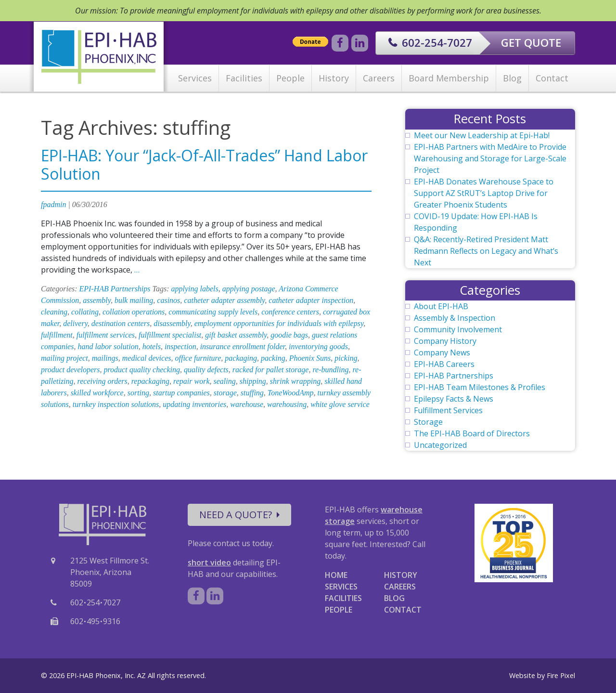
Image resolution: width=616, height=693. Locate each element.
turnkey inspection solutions (116, 404)
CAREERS (400, 587)
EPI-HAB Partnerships (115, 289)
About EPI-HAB (441, 306)
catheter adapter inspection (311, 300)
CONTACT (403, 610)
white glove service (340, 404)
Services (195, 78)
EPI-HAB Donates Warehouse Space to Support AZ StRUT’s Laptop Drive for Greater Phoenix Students (484, 193)
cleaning (54, 312)
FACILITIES (343, 598)
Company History (445, 341)
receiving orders (103, 381)
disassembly (172, 323)
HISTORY (401, 575)
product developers (70, 370)
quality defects (206, 370)
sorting (138, 393)
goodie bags (289, 335)
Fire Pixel (561, 675)
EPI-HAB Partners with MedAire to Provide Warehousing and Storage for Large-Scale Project (490, 158)
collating (85, 312)
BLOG (394, 598)
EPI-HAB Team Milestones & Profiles (480, 387)
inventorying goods (318, 346)
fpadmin (53, 204)
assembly (97, 300)
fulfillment (57, 335)
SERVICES (341, 587)
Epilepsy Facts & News (454, 399)
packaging (241, 358)
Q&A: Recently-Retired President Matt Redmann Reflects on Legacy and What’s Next (486, 251)
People (290, 78)
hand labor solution (108, 346)
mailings (105, 358)
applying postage (249, 289)
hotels (152, 346)
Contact (552, 78)
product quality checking (141, 370)
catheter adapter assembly (224, 300)
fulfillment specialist (170, 335)
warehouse (247, 404)
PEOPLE (339, 610)
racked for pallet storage (271, 370)
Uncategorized (440, 445)
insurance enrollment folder (243, 346)
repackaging (150, 381)
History (334, 78)
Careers (379, 78)
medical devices (147, 358)
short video (209, 562)
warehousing (287, 404)
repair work (191, 381)
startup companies (181, 393)
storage (225, 393)
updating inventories (194, 404)
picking (346, 358)
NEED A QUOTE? (239, 515)
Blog (512, 78)
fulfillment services (106, 335)
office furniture (198, 358)
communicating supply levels (213, 312)
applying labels (195, 289)
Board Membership (449, 78)
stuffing (252, 393)
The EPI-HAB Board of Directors (472, 433)
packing (273, 358)
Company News (442, 353)
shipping (253, 381)
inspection (180, 346)
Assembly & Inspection (455, 318)
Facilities (244, 78)
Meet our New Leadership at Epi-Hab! (482, 135)
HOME (336, 575)
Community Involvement (458, 329)
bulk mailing (134, 300)
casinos (168, 300)
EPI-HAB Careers (444, 364)
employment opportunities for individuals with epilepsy (279, 323)
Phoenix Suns (310, 358)
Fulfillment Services (448, 410)
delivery (75, 323)
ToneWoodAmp (291, 393)
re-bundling (330, 370)
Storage (428, 422)
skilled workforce (97, 393)
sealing (224, 381)
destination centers (121, 323)
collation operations (134, 312)
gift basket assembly (236, 335)
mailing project (64, 358)
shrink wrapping (295, 381)
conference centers (290, 312)
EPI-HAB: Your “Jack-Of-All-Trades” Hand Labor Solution (204, 164)
